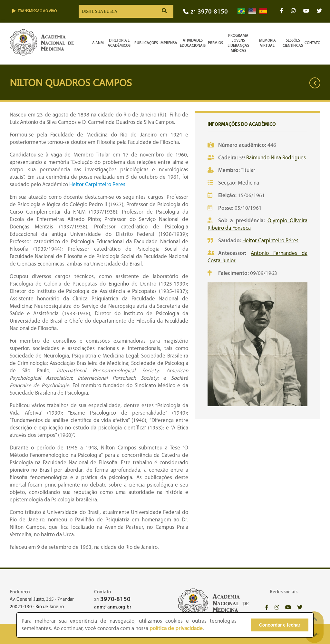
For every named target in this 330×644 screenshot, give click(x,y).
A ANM (98, 43)
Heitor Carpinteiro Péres (270, 241)
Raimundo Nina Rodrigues (276, 158)
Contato (312, 43)
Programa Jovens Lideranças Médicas (238, 43)
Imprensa (168, 43)
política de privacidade (176, 629)
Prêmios (215, 43)
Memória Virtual (267, 43)
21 (205, 12)
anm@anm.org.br (113, 607)
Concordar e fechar (280, 625)
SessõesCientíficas (293, 43)
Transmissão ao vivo (34, 11)
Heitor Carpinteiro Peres (97, 185)
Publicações (146, 43)
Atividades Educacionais (193, 43)
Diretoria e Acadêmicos (119, 43)
